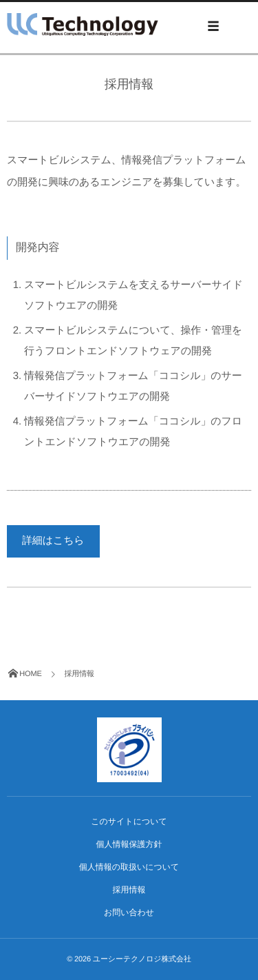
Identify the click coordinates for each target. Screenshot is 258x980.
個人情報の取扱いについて (129, 867)
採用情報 (129, 890)
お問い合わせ (129, 912)
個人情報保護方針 (129, 844)
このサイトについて (129, 821)
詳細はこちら (53, 541)
